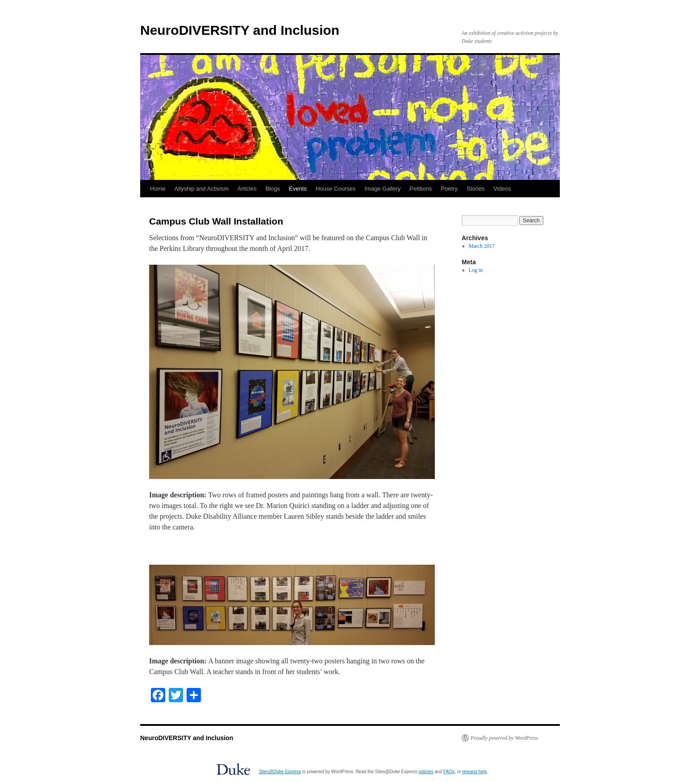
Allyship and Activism (202, 189)
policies (426, 772)
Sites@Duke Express (280, 772)
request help (474, 772)
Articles (247, 189)
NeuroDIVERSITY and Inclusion (240, 30)
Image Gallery (383, 189)
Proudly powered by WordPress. (505, 738)
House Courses (336, 189)
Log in (476, 270)
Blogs (273, 189)
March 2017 (482, 246)
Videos (502, 189)
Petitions (421, 189)
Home (158, 189)
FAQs (449, 772)
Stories (475, 189)
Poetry (449, 189)
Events (298, 189)
